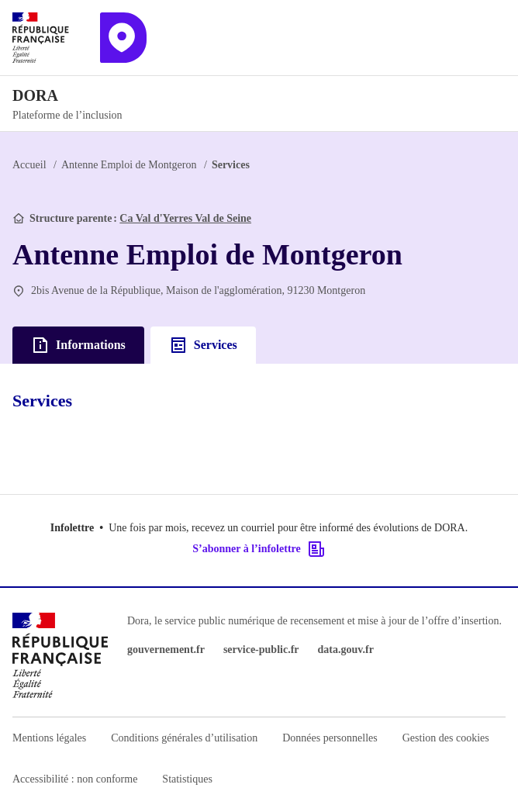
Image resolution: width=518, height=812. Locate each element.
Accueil (29, 165)
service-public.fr (261, 650)
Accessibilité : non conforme (75, 779)
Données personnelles (330, 738)
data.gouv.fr (346, 650)
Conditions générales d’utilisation (184, 738)
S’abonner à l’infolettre (259, 549)
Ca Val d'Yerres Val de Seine (185, 218)
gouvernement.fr (166, 650)
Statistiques (187, 779)
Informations (78, 345)
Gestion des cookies (446, 738)
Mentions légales (49, 738)
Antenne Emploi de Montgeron (129, 165)
